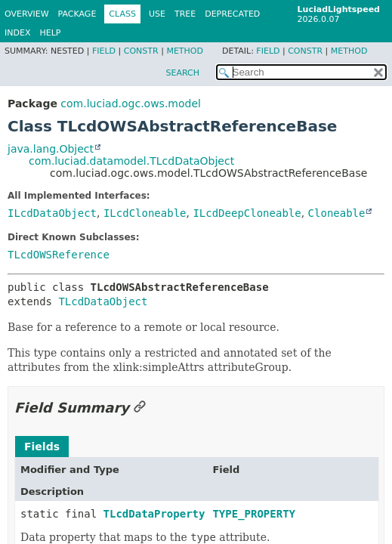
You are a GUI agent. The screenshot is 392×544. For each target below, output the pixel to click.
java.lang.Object (51, 149)
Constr (141, 51)
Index (17, 33)
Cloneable (337, 213)
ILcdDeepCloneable (247, 213)
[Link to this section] (140, 408)
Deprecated (232, 14)
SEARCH (182, 73)
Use (157, 14)
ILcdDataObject (52, 213)
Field (104, 51)
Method (185, 51)
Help (50, 33)
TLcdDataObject (103, 301)
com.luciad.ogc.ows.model (131, 104)
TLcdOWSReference (59, 255)
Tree (185, 14)
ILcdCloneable (145, 213)
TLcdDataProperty (154, 514)
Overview (27, 14)
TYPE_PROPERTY (254, 514)
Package (77, 14)
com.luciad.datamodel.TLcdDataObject (131, 161)
